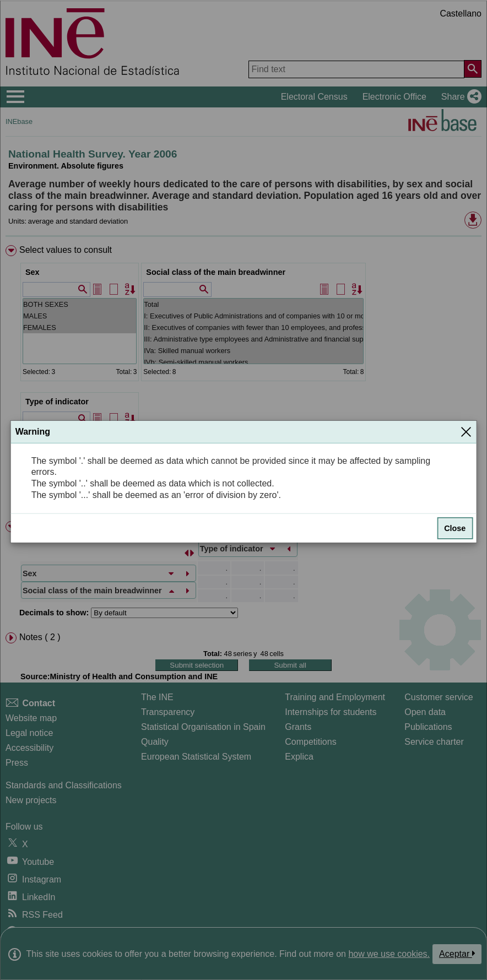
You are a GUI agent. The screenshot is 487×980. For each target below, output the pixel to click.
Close (455, 528)
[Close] (466, 432)
